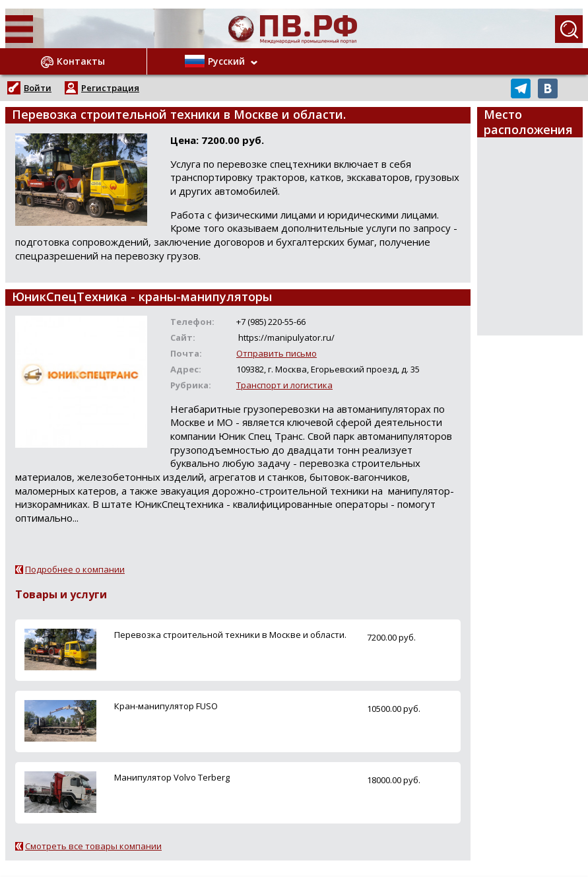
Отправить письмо (277, 353)
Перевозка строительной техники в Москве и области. (230, 635)
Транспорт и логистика (284, 385)
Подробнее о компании (75, 569)
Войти (38, 88)
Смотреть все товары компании (93, 846)
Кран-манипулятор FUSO (166, 706)
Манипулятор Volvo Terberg (172, 777)
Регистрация (110, 88)
